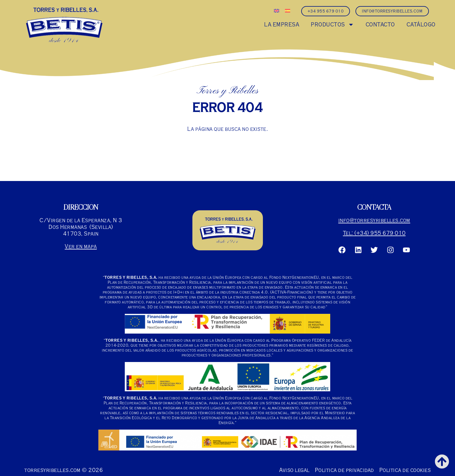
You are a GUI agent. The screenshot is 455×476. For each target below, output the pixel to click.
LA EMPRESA (282, 25)
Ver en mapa (81, 246)
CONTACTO (380, 25)
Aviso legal (294, 470)
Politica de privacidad (344, 470)
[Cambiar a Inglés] (277, 11)
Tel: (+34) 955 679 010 (374, 233)
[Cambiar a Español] (288, 11)
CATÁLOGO (421, 25)
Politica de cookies (405, 470)
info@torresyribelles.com (374, 220)
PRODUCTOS (332, 25)
